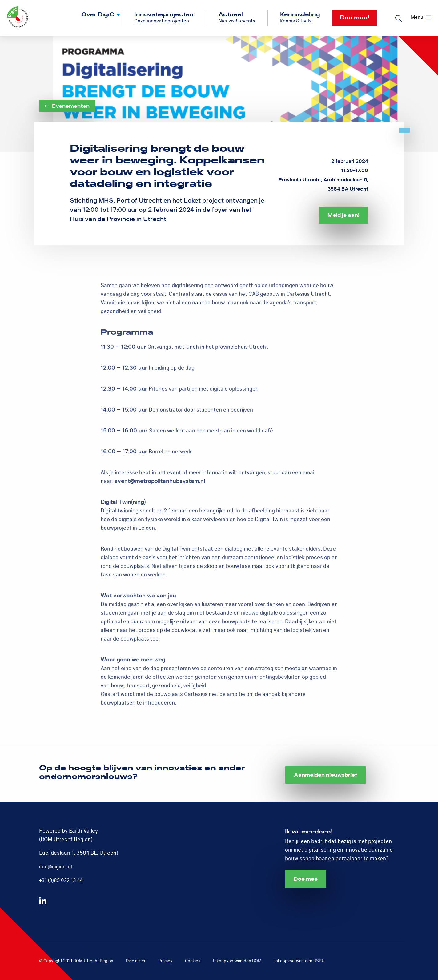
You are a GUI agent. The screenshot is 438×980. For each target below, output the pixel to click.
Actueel (231, 15)
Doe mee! (355, 18)
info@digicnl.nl (56, 867)
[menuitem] (96, 18)
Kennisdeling (300, 15)
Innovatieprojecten (164, 15)
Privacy (165, 961)
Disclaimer (136, 961)
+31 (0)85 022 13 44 (61, 880)
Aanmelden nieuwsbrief (325, 775)
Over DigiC (98, 15)
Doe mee (306, 879)
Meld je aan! (344, 215)
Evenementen (67, 106)
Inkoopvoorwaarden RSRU (299, 961)
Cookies (193, 961)
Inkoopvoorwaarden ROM (237, 961)
